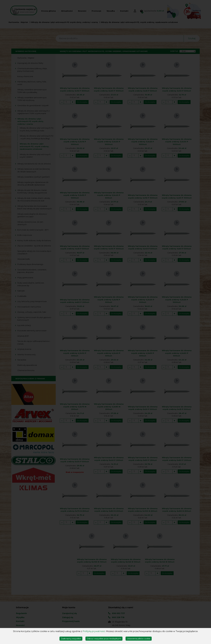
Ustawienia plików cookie (139, 639)
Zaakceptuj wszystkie (71, 639)
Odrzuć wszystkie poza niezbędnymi (104, 639)
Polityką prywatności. (94, 631)
